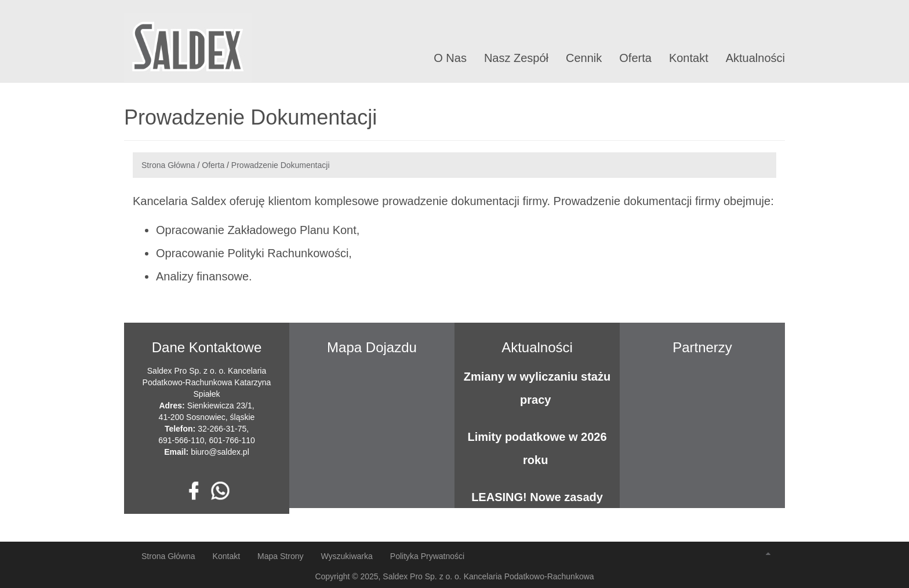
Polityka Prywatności (427, 556)
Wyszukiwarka (346, 556)
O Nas (450, 58)
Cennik (584, 58)
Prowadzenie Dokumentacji (281, 165)
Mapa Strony (280, 556)
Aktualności (755, 58)
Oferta (635, 58)
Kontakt (689, 58)
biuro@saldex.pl (220, 452)
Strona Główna (168, 165)
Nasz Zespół (516, 58)
